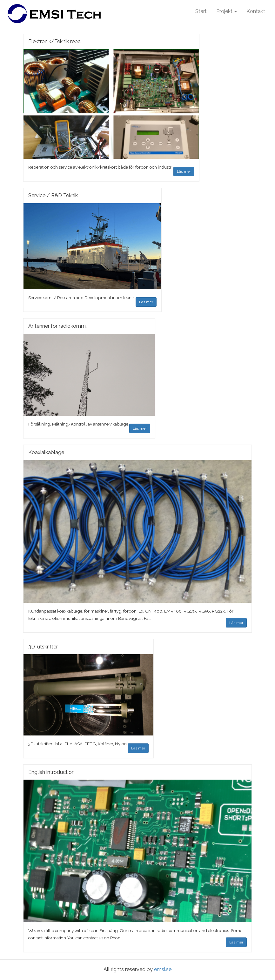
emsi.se (163, 969)
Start (201, 11)
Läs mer (184, 171)
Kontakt (256, 11)
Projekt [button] (227, 11)
